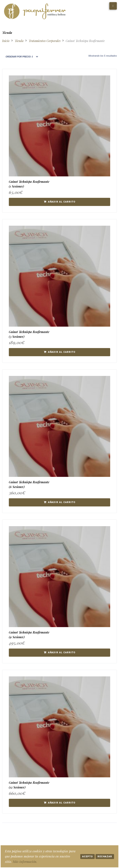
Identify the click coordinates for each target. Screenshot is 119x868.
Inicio (6, 41)
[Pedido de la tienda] (20, 57)
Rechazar (105, 857)
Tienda (19, 41)
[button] (59, 202)
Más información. (25, 862)
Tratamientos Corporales (45, 41)
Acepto (87, 857)
